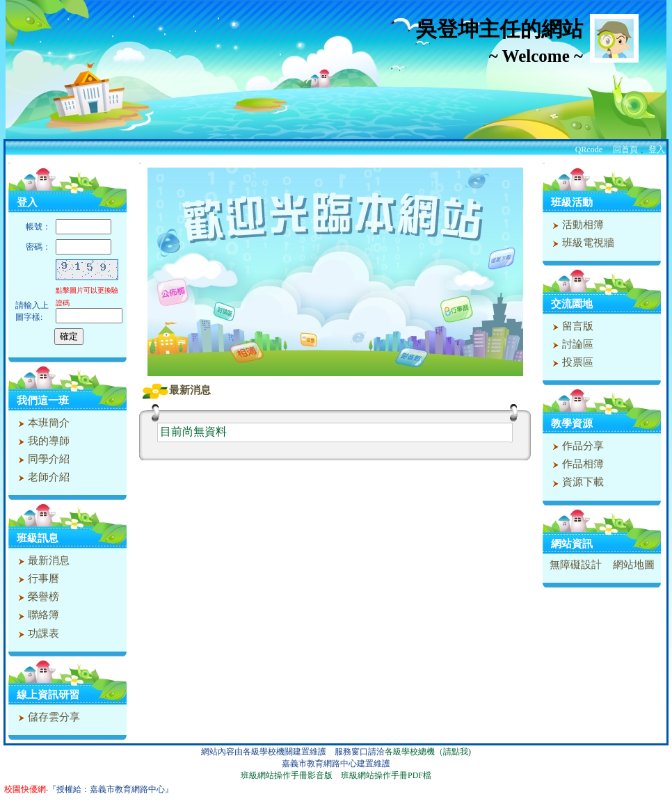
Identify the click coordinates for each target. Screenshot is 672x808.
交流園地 (572, 304)
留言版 (571, 326)
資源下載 (576, 482)
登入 (657, 150)
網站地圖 (634, 565)
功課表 (37, 633)
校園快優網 (25, 789)
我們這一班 (43, 401)
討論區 (571, 344)
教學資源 (572, 423)
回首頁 (625, 150)
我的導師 (42, 441)
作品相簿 (576, 464)
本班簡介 (42, 423)
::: (9, 163)
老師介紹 (42, 477)
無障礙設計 (576, 565)
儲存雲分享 (47, 717)
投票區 (571, 362)
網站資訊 (572, 544)
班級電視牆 (582, 243)
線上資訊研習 (48, 695)
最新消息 (42, 560)
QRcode (589, 150)
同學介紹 (42, 459)
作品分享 (576, 446)
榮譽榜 (37, 597)
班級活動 (572, 202)
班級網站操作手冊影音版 (287, 775)
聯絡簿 (37, 615)
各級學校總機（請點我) (428, 752)
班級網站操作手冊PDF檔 (386, 775)
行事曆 (37, 579)
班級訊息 (38, 538)
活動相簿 (576, 225)
